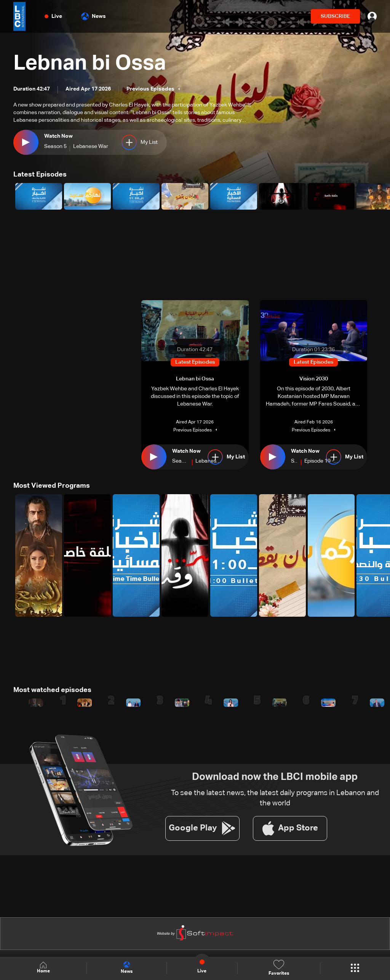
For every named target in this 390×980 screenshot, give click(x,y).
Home (43, 968)
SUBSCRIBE (335, 16)
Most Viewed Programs (52, 486)
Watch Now (58, 136)
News (94, 16)
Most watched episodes (52, 690)
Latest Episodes (40, 175)
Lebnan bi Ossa (91, 64)
